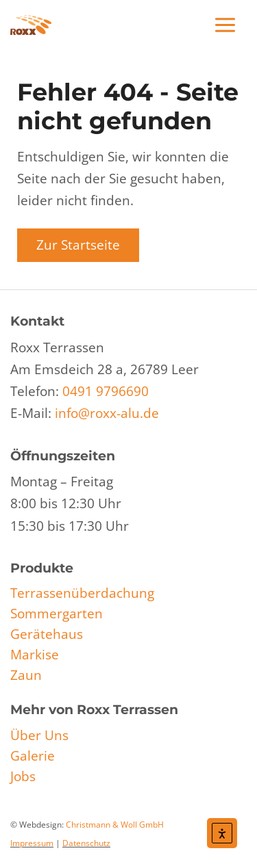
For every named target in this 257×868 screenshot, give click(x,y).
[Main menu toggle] (225, 25)
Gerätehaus (47, 634)
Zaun (26, 675)
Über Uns (39, 735)
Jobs (23, 776)
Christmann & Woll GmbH (115, 825)
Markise (35, 655)
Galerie (33, 756)
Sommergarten (57, 614)
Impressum (32, 843)
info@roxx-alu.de (107, 413)
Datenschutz (86, 843)
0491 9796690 (106, 391)
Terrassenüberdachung (82, 593)
